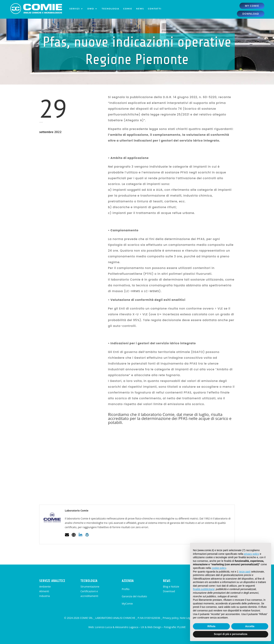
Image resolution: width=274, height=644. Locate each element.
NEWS (167, 581)
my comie (252, 6)
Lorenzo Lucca (104, 627)
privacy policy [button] (252, 554)
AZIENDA (128, 581)
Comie (128, 9)
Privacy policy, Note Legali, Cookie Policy (186, 618)
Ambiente (45, 587)
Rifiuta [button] (211, 626)
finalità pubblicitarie (204, 589)
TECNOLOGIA (89, 581)
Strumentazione (90, 587)
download (251, 14)
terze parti (245, 572)
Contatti (155, 9)
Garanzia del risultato (134, 596)
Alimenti (44, 591)
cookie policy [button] (219, 568)
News (140, 9)
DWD (91, 9)
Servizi (75, 9)
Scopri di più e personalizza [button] (231, 634)
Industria (45, 596)
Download (169, 591)
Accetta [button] (250, 626)
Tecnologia (110, 9)
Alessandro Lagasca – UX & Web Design (138, 627)
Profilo (126, 589)
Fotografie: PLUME (175, 627)
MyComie (127, 604)
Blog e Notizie (171, 587)
